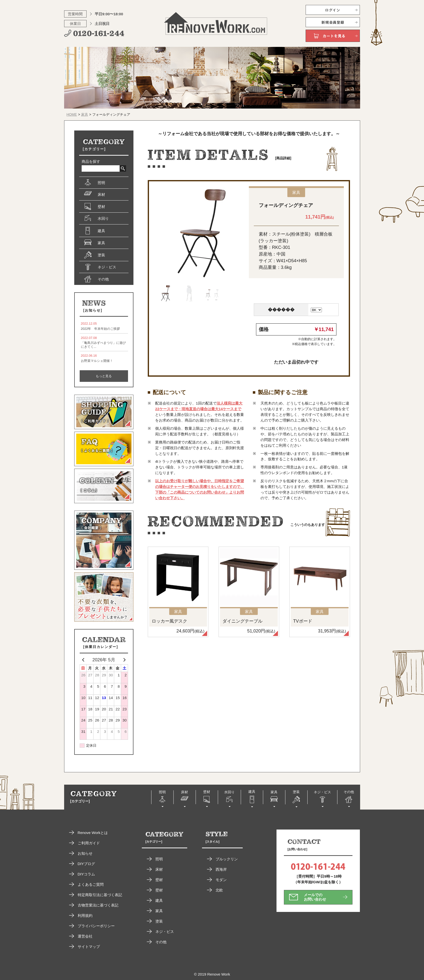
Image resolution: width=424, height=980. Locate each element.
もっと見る (104, 376)
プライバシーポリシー (96, 926)
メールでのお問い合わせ (315, 897)
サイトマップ (89, 947)
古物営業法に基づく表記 (98, 905)
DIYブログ (86, 864)
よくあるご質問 (91, 884)
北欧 (219, 890)
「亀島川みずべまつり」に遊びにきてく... (104, 342)
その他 (161, 942)
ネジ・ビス (165, 932)
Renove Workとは (93, 833)
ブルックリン (227, 859)
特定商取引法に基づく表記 (100, 895)
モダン (221, 880)
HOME (72, 114)
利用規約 (85, 915)
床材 (159, 869)
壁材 (159, 880)
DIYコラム (86, 874)
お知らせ (85, 853)
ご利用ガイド (89, 843)
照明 (159, 859)
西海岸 (221, 869)
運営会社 (85, 936)
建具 (159, 900)
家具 (85, 114)
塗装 (159, 921)
